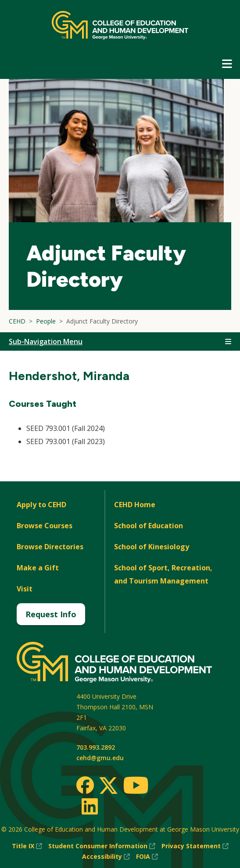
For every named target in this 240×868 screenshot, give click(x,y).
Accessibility (106, 857)
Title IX (27, 846)
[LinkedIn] (89, 806)
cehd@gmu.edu (100, 758)
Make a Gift (38, 568)
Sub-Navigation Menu (46, 342)
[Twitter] (108, 786)
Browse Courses (45, 526)
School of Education (149, 526)
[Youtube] (136, 787)
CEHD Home (135, 505)
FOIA (147, 857)
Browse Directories (50, 547)
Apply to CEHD (41, 505)
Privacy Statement (195, 846)
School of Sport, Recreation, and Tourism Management (163, 574)
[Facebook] (85, 785)
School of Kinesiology (152, 547)
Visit (25, 589)
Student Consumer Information (102, 846)
